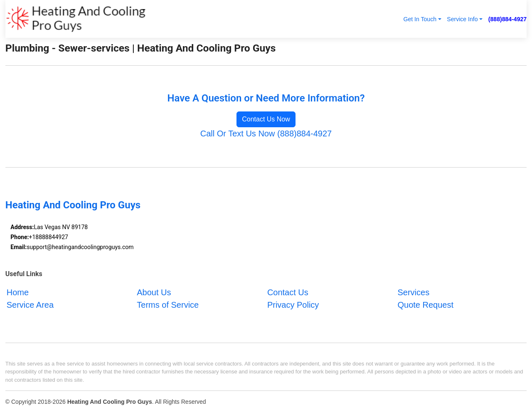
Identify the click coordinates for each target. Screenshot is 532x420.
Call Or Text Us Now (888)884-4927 (266, 133)
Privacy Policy (293, 305)
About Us (154, 292)
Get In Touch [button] (420, 19)
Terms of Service (168, 305)
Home (18, 292)
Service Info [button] (462, 19)
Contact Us (288, 292)
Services (413, 292)
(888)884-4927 (507, 19)
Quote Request (425, 305)
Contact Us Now (266, 119)
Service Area (30, 305)
